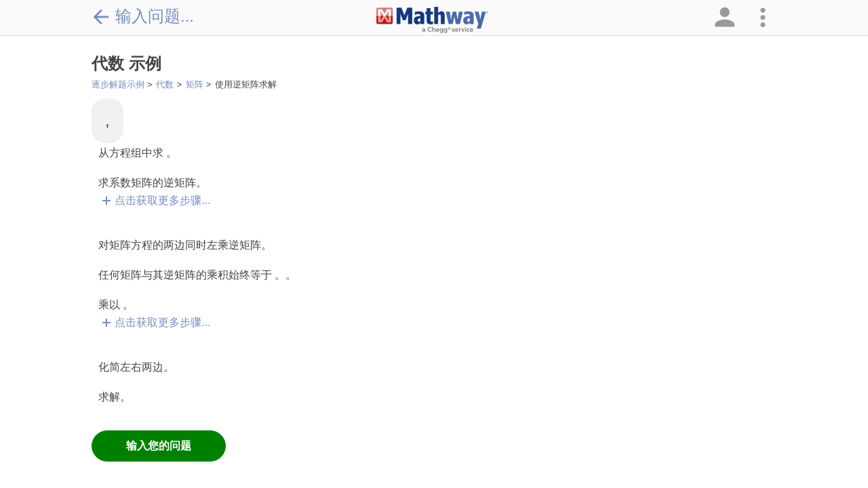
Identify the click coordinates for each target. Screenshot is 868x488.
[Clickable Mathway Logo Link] (432, 20)
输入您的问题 (159, 446)
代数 (165, 84)
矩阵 (195, 84)
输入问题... (143, 16)
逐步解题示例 (118, 84)
